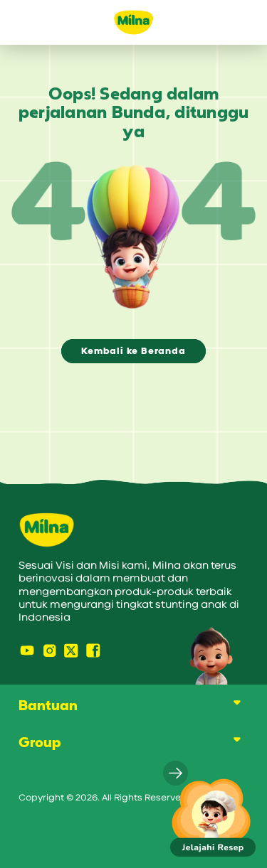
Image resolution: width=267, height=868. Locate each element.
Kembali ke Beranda (133, 351)
